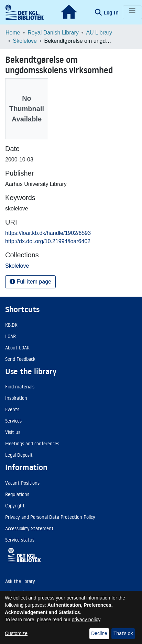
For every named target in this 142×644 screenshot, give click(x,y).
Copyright (15, 506)
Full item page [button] (30, 282)
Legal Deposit (19, 455)
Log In (112, 12)
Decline (99, 633)
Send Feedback (20, 359)
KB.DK (11, 325)
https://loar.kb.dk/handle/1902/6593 (48, 233)
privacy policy (86, 620)
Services (13, 421)
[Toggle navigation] (132, 12)
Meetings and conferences (32, 444)
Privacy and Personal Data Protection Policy (50, 517)
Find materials (20, 387)
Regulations (17, 494)
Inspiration (16, 398)
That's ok (123, 633)
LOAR (10, 336)
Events (12, 409)
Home (13, 33)
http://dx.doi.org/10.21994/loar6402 (48, 241)
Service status (20, 540)
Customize (16, 633)
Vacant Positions (22, 483)
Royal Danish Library (53, 33)
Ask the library (20, 581)
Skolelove (25, 41)
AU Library (99, 33)
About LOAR (17, 348)
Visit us (13, 432)
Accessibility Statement (29, 528)
